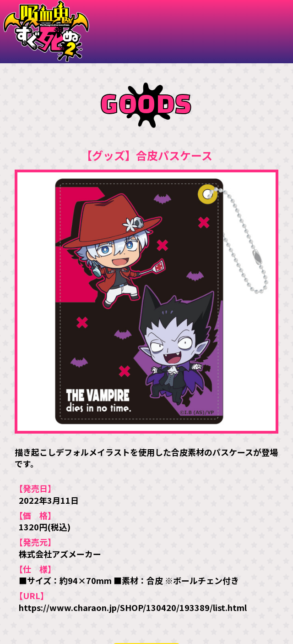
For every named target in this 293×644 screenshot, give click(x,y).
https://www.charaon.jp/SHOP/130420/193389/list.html (133, 607)
